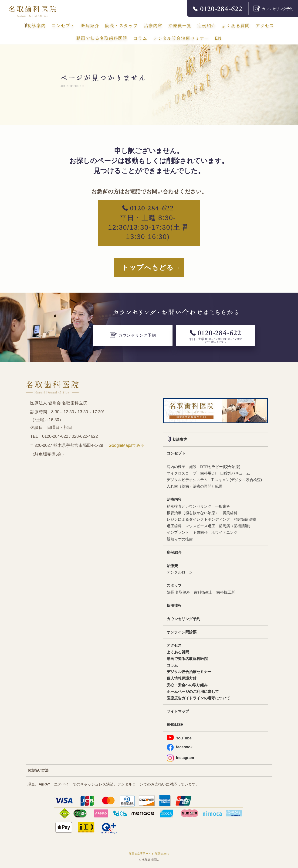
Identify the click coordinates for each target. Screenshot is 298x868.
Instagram (180, 758)
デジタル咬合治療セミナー (181, 38)
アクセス (265, 26)
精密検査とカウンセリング (189, 506)
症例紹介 (207, 26)
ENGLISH (175, 724)
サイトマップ (178, 711)
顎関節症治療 (245, 519)
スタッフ (174, 585)
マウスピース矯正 (200, 526)
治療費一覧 (180, 26)
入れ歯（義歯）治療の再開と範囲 (195, 486)
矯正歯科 (174, 526)
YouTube (179, 738)
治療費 (172, 566)
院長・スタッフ (122, 26)
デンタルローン (180, 572)
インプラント (178, 532)
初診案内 (35, 26)
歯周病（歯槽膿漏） (236, 526)
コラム (140, 38)
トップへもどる (148, 267)
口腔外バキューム (235, 473)
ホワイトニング (224, 532)
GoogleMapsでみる (127, 445)
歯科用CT (208, 473)
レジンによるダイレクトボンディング (198, 519)
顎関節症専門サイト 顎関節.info (149, 854)
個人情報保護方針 (182, 678)
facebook (180, 747)
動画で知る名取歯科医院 (102, 38)
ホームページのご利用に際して (193, 691)
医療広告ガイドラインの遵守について (198, 698)
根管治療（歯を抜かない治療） (193, 513)
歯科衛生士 (203, 592)
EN (218, 38)
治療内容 (153, 26)
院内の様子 (176, 467)
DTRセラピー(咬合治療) (220, 467)
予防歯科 (200, 532)
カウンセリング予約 (183, 619)
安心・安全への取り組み (187, 685)
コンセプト (63, 26)
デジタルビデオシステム (187, 480)
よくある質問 (236, 26)
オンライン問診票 (182, 632)
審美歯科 (230, 513)
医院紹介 (90, 26)
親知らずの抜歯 (180, 539)
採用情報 (174, 605)
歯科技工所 (226, 592)
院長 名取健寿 (178, 592)
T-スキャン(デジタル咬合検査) (237, 480)
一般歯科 (223, 506)
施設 (193, 467)
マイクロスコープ (182, 473)
